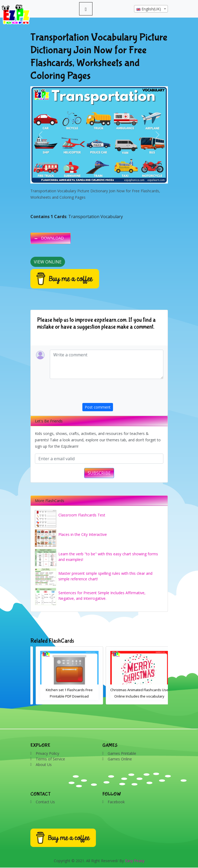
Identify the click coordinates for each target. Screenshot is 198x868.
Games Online (120, 759)
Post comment (98, 407)
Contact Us (45, 802)
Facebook (116, 802)
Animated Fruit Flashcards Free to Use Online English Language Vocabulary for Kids (64, 696)
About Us (44, 765)
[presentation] (123, 393)
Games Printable (122, 753)
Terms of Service (50, 759)
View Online (48, 262)
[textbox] (151, 9)
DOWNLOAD (53, 238)
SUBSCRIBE (99, 473)
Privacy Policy (47, 753)
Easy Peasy (135, 861)
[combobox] (151, 9)
